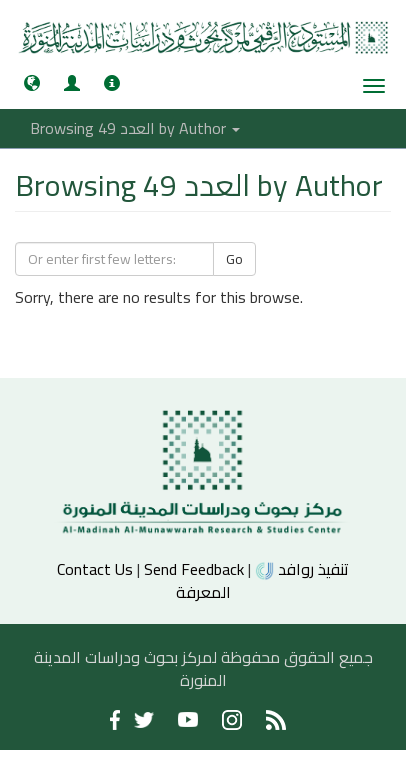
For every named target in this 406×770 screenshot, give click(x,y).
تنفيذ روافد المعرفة (263, 580)
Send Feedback (194, 569)
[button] (32, 83)
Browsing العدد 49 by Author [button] (135, 128)
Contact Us (95, 569)
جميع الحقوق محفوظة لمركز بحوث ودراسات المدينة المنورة (203, 668)
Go (234, 259)
